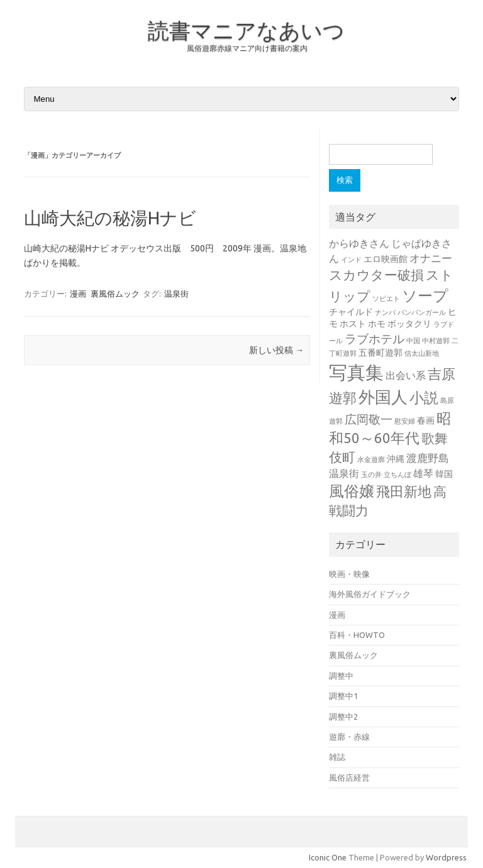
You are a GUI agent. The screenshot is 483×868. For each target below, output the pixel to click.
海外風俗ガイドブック (370, 594)
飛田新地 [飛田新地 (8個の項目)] (404, 492)
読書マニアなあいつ (246, 30)
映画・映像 (349, 574)
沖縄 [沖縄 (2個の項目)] (396, 459)
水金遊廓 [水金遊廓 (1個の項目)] (371, 459)
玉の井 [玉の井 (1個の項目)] (371, 475)
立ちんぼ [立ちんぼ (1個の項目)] (397, 475)
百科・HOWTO (357, 635)
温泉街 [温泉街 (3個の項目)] (344, 473)
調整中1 (343, 696)
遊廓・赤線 (349, 737)
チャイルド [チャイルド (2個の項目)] (351, 312)
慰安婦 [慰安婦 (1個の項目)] (405, 421)
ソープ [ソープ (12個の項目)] (425, 295)
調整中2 (343, 717)
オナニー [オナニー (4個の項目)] (431, 258)
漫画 (78, 294)
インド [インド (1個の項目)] (351, 260)
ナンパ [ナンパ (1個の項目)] (385, 312)
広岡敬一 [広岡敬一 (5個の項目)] (369, 419)
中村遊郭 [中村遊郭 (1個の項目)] (436, 341)
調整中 (341, 676)
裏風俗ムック (115, 294)
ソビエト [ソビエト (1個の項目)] (386, 299)
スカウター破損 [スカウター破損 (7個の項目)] (376, 275)
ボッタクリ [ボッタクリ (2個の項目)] (409, 324)
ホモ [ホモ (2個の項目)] (377, 324)
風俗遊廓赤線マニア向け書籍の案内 (247, 48)
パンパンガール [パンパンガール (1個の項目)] (422, 312)
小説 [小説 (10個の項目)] (424, 397)
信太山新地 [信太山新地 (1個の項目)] (422, 353)
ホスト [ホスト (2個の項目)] (353, 324)
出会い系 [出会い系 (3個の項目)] (406, 375)
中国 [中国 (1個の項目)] (413, 341)
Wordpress (446, 857)
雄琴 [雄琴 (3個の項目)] (423, 473)
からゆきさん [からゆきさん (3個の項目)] (359, 243)
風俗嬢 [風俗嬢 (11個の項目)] (352, 491)
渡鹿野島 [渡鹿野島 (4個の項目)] (428, 458)
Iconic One (328, 857)
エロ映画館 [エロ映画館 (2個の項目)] (386, 259)
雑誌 (337, 757)
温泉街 (176, 294)
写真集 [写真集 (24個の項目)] (356, 372)
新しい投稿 (276, 350)
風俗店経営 (349, 777)
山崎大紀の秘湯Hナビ (110, 218)
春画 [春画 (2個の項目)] (426, 420)
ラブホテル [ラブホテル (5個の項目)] (375, 339)
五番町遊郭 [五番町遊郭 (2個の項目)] (380, 353)
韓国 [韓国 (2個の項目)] (444, 474)
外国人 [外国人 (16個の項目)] (383, 397)
